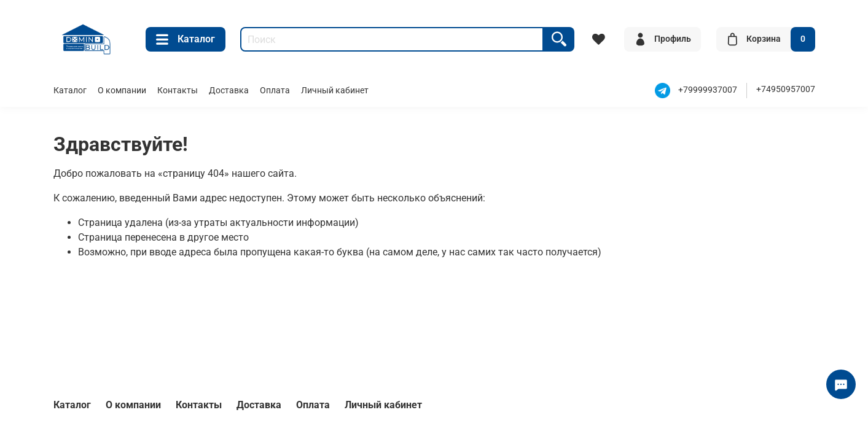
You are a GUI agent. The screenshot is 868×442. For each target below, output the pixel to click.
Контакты (178, 91)
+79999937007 (708, 91)
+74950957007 (786, 89)
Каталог (186, 39)
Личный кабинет (335, 91)
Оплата (275, 91)
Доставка (229, 91)
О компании (122, 91)
